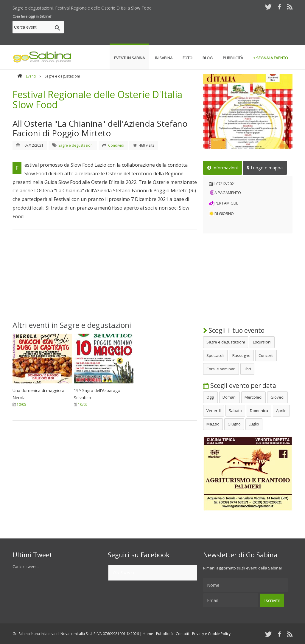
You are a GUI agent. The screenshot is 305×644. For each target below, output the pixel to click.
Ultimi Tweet (32, 555)
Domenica (259, 411)
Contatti (182, 634)
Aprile (281, 411)
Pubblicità (164, 634)
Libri (247, 369)
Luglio (254, 424)
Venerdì (214, 411)
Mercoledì (253, 397)
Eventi (31, 76)
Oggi (210, 397)
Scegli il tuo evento (234, 330)
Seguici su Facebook (139, 555)
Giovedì (277, 397)
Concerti (266, 355)
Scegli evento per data (240, 386)
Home (148, 634)
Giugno (234, 424)
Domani (229, 397)
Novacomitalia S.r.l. (77, 634)
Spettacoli (215, 355)
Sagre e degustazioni (226, 342)
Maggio (213, 424)
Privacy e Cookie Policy (211, 634)
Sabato (235, 411)
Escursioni (262, 342)
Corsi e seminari (221, 369)
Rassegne (241, 355)
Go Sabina (123, 572)
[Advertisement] (184, 28)
